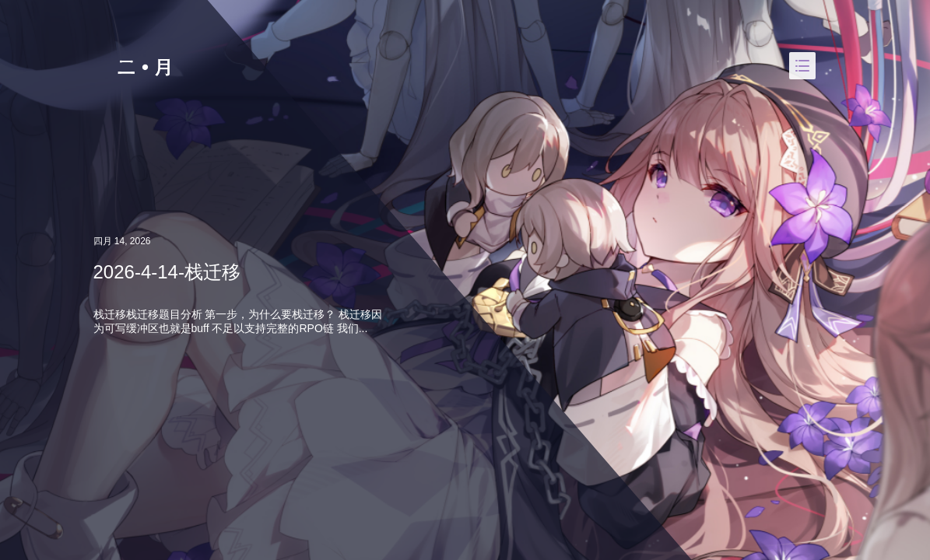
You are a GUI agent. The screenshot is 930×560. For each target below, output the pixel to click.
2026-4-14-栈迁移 (167, 272)
